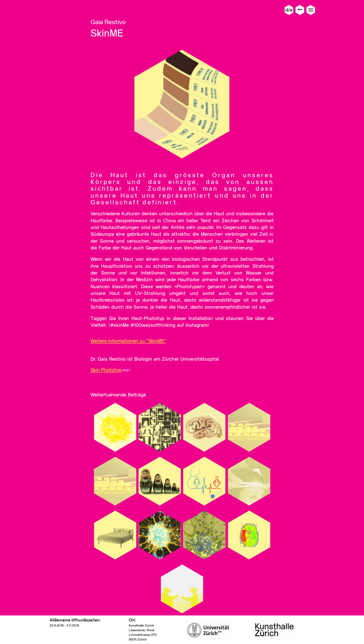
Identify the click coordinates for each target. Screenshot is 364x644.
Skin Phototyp (106, 370)
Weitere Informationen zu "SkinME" (128, 341)
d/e (289, 10)
